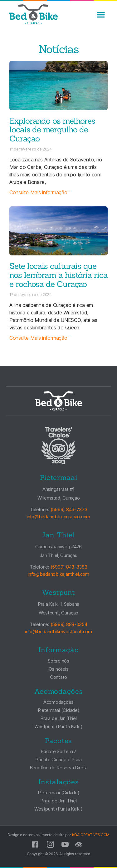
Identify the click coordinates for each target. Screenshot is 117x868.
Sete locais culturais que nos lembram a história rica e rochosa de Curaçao (58, 275)
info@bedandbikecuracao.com (58, 517)
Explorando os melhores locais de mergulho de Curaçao (52, 130)
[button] (101, 15)
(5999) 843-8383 (69, 567)
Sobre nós (58, 661)
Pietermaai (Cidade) (59, 710)
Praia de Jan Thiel (58, 718)
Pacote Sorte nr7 (58, 751)
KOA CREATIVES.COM (91, 835)
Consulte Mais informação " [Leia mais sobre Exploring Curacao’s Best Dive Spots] (40, 192)
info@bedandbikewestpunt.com (58, 631)
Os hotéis (59, 669)
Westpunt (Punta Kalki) (58, 726)
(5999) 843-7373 (69, 509)
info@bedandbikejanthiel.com (58, 574)
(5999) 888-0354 (69, 625)
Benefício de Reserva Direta (59, 768)
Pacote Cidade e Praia (58, 759)
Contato (58, 677)
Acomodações (58, 702)
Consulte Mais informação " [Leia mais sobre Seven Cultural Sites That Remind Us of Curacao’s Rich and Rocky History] (40, 338)
